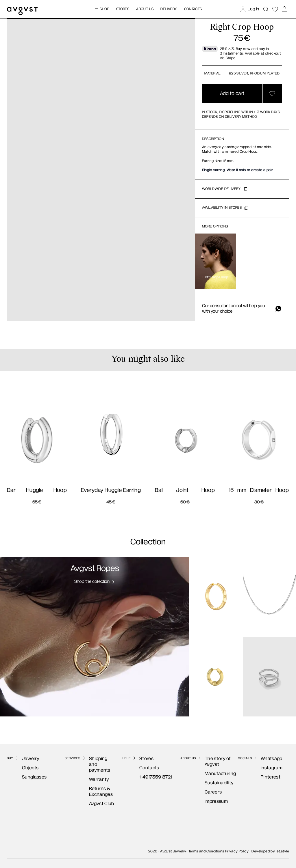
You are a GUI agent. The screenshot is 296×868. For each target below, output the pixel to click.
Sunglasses (28, 777)
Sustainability (213, 783)
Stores (123, 9)
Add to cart (232, 94)
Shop (102, 9)
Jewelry (25, 758)
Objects (24, 768)
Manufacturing (214, 773)
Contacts (193, 9)
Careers (207, 792)
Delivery (169, 9)
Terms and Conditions (206, 849)
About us (145, 9)
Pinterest (265, 777)
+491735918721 (150, 777)
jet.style (282, 849)
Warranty (93, 773)
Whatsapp (266, 758)
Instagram (266, 768)
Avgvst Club (96, 798)
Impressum (210, 801)
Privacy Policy (237, 849)
